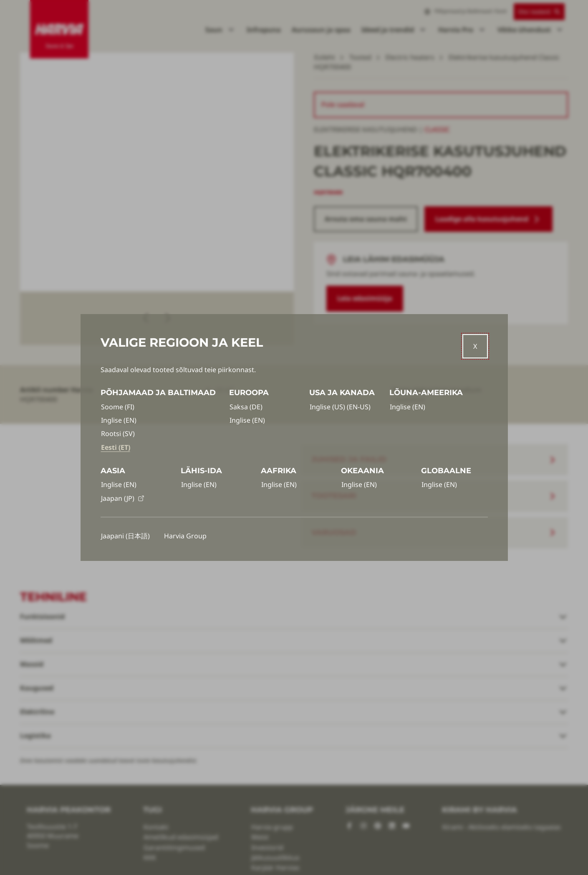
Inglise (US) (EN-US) (340, 407)
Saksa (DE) (246, 407)
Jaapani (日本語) (125, 536)
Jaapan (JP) (123, 498)
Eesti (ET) (116, 447)
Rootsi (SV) (118, 434)
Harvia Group (185, 536)
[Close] (475, 346)
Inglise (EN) (119, 420)
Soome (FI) (118, 407)
